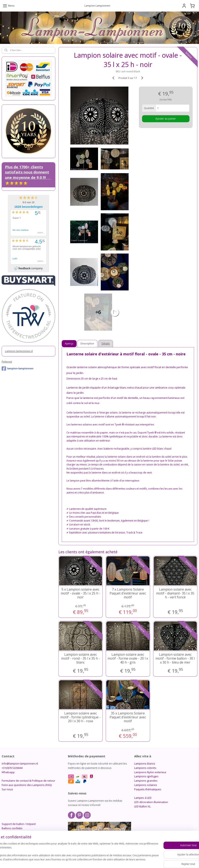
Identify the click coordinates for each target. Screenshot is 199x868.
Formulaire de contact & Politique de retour (28, 781)
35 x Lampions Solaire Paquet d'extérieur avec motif (128, 717)
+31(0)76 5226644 (12, 768)
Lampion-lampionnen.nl (19, 351)
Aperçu (69, 344)
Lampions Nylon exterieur (150, 772)
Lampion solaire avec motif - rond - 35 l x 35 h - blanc (81, 659)
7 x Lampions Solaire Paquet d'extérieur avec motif (128, 593)
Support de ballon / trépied (19, 824)
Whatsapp (8, 772)
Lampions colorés (145, 768)
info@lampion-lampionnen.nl (20, 763)
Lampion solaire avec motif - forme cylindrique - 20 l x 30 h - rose (81, 717)
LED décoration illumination (151, 802)
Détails (106, 344)
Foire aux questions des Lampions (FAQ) (27, 785)
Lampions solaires (146, 785)
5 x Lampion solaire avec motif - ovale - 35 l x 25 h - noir (81, 593)
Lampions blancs (145, 763)
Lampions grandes (146, 781)
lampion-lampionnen (18, 369)
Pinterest (7, 362)
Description (88, 344)
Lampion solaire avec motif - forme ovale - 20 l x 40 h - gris (128, 659)
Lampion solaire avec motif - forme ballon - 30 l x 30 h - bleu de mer (175, 659)
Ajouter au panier (166, 119)
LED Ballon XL (142, 806)
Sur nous (7, 789)
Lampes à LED (143, 798)
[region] (72, 854)
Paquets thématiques (148, 789)
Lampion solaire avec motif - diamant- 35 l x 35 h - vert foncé (175, 593)
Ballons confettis (12, 828)
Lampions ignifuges (146, 776)
